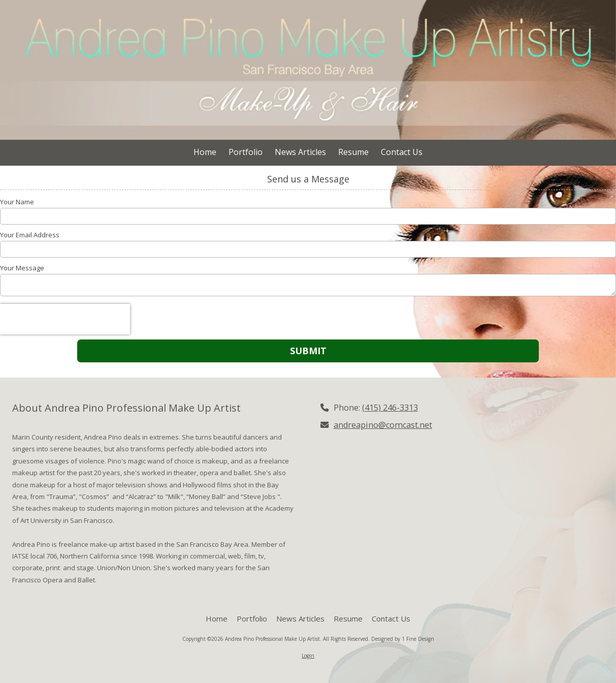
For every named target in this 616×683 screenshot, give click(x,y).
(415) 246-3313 (390, 408)
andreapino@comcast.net (383, 425)
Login (308, 656)
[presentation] (65, 319)
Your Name (17, 202)
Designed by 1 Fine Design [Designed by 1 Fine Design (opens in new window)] (403, 639)
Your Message (22, 268)
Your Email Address (30, 235)
